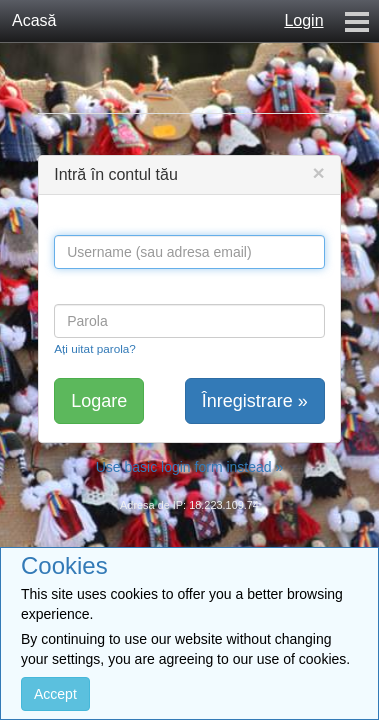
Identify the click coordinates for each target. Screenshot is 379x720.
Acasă (34, 20)
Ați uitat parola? (95, 348)
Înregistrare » (255, 401)
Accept (55, 694)
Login (303, 20)
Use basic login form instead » (190, 467)
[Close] (319, 172)
